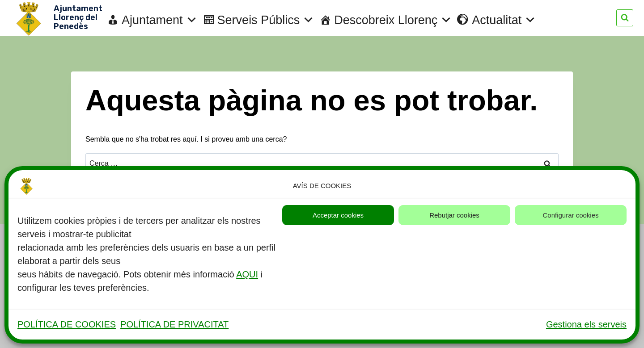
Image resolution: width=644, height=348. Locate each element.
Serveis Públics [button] (266, 20)
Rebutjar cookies (454, 215)
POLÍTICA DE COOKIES (67, 324)
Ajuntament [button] (160, 20)
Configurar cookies (570, 215)
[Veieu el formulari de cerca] (625, 18)
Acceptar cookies (338, 215)
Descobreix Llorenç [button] (393, 20)
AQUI (247, 274)
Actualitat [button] (504, 20)
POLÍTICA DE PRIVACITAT (174, 324)
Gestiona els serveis (586, 324)
